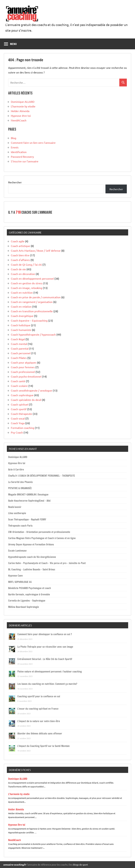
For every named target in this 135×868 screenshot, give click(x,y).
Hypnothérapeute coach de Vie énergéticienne (32, 557)
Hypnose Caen (15, 576)
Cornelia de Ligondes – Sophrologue (27, 601)
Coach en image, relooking (27, 288)
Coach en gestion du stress (27, 283)
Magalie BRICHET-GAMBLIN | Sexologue (28, 495)
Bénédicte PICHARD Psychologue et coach (30, 588)
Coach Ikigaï (18, 339)
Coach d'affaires (20, 260)
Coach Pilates (19, 358)
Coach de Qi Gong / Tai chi (26, 264)
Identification (19, 152)
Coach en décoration (23, 274)
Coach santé (18, 381)
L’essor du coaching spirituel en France (38, 709)
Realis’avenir (15, 507)
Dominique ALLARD (23, 102)
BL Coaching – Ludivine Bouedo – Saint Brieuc (32, 569)
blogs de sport (81, 865)
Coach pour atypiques (24, 362)
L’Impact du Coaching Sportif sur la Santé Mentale (43, 746)
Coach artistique (20, 246)
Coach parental (20, 348)
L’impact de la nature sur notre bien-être (39, 721)
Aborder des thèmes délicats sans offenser (40, 734)
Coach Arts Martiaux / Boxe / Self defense (36, 250)
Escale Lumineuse (17, 551)
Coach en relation (21, 306)
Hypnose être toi (21, 116)
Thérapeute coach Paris (20, 526)
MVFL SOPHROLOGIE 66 (20, 582)
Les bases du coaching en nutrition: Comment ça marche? (47, 684)
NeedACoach (19, 120)
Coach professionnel (23, 372)
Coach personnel (21, 353)
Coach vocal (18, 418)
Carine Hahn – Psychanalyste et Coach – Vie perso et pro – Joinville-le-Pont (47, 563)
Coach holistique (21, 325)
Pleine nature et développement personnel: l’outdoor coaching (50, 672)
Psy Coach (17, 432)
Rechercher (15, 182)
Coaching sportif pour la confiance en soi (39, 696)
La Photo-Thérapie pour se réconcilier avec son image (45, 647)
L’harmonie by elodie (23, 106)
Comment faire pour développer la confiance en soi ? (45, 634)
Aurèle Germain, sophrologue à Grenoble (29, 594)
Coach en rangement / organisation (32, 302)
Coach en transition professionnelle (32, 311)
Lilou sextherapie (17, 513)
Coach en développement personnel (32, 278)
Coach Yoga (18, 423)
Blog (14, 138)
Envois (15, 147)
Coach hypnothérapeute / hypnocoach (33, 334)
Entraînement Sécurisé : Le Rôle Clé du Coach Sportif (45, 659)
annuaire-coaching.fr (15, 865)
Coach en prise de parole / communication (36, 297)
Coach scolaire (19, 386)
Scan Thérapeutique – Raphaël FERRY (27, 520)
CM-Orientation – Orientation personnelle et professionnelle (39, 532)
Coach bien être (20, 255)
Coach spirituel (20, 404)
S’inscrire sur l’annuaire (25, 161)
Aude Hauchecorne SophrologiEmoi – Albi (29, 501)
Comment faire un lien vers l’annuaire (33, 143)
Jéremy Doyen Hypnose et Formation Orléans (31, 544)
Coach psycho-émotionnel (26, 376)
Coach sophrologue (22, 395)
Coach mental (19, 344)
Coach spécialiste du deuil (26, 400)
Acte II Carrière (16, 470)
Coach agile (18, 241)
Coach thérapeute (21, 414)
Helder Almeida (20, 111)
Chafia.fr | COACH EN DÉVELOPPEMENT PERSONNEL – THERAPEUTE (42, 476)
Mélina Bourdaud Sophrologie (24, 607)
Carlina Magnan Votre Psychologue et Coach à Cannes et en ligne (42, 538)
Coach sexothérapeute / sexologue (31, 390)
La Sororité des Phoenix (20, 482)
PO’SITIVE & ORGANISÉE (20, 488)
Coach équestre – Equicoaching (29, 320)
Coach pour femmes (23, 367)
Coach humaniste (21, 330)
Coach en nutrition (22, 292)
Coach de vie (18, 269)
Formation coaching (23, 428)
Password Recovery (22, 157)
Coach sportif (19, 409)
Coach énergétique (22, 316)
